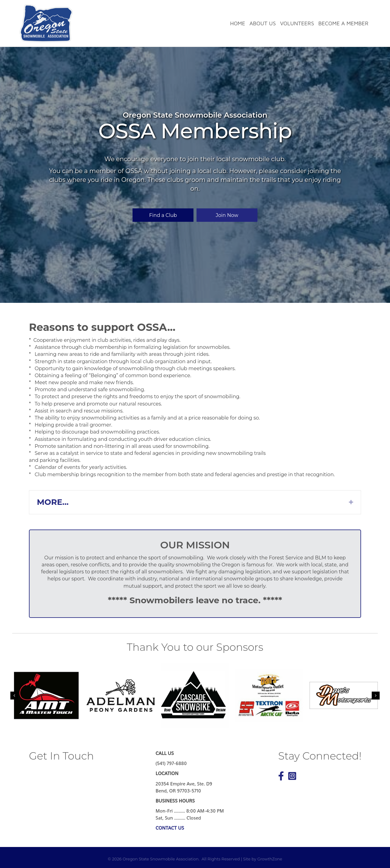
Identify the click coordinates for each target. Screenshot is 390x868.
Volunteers (297, 23)
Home (238, 23)
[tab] (195, 502)
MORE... (53, 502)
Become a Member (343, 23)
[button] (163, 215)
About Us (263, 23)
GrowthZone (270, 859)
